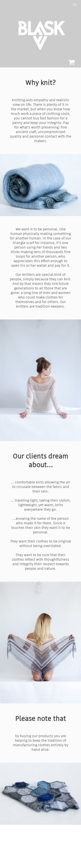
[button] (75, 5)
